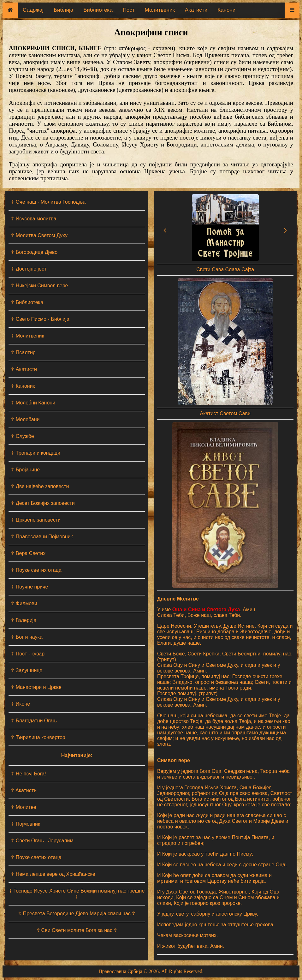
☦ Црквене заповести (36, 520)
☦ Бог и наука (27, 637)
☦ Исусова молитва (34, 219)
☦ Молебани (25, 419)
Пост (129, 10)
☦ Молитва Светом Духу (39, 235)
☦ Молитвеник (27, 336)
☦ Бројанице (25, 470)
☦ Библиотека (27, 302)
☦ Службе (22, 436)
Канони (226, 10)
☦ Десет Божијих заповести (43, 503)
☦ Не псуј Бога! (28, 774)
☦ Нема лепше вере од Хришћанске (53, 874)
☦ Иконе (21, 704)
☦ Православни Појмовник (42, 537)
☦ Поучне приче (30, 587)
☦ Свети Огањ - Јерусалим (42, 841)
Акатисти (196, 10)
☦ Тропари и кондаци (36, 453)
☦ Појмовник (26, 824)
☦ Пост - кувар (28, 654)
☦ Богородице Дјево (34, 252)
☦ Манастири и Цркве (36, 687)
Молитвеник (160, 10)
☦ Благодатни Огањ (34, 721)
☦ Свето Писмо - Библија (40, 319)
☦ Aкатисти (24, 790)
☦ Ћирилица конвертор (38, 737)
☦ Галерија (24, 620)
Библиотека (98, 10)
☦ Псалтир (23, 353)
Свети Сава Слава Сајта (225, 269)
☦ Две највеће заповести (40, 486)
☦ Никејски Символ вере (39, 286)
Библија (63, 10)
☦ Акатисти (24, 369)
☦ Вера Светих (28, 553)
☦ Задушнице (27, 670)
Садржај (33, 10)
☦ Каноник (23, 386)
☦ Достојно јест (29, 269)
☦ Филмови (24, 604)
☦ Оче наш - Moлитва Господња (48, 202)
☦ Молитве (24, 807)
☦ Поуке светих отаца (36, 570)
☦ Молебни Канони (33, 403)
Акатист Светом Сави (225, 413)
